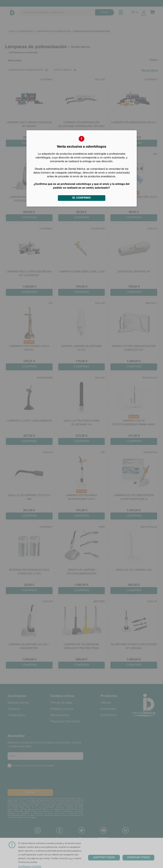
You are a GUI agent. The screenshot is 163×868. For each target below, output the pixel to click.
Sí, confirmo (81, 198)
